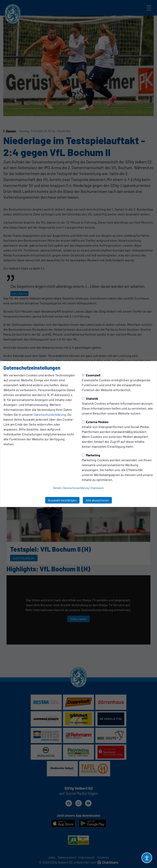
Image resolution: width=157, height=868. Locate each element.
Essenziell (91, 375)
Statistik (90, 398)
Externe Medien (95, 422)
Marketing (91, 455)
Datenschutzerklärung (50, 414)
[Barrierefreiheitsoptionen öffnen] (147, 858)
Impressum (97, 488)
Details (57, 488)
